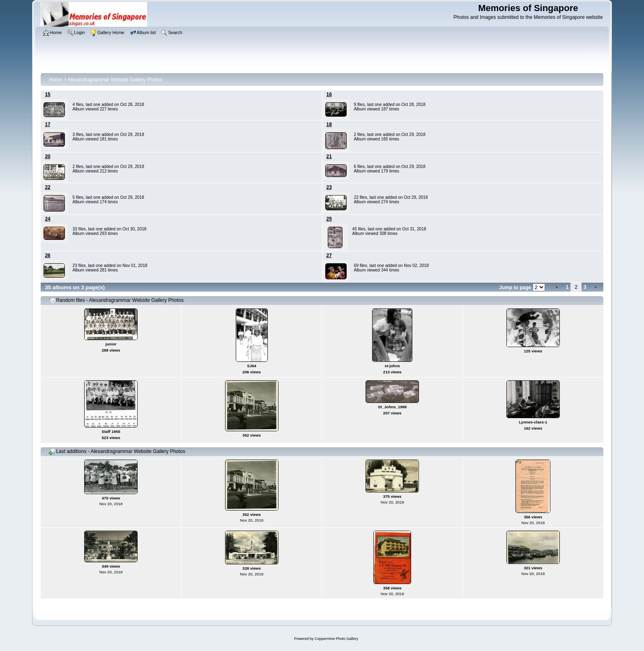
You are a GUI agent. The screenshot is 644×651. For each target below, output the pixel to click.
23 (329, 187)
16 (329, 94)
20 (47, 156)
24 (47, 219)
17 (47, 124)
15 (47, 94)
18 (329, 124)
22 (47, 187)
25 (329, 219)
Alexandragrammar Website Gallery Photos (115, 80)
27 (329, 255)
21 (329, 156)
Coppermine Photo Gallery (336, 639)
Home (55, 80)
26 (47, 255)
